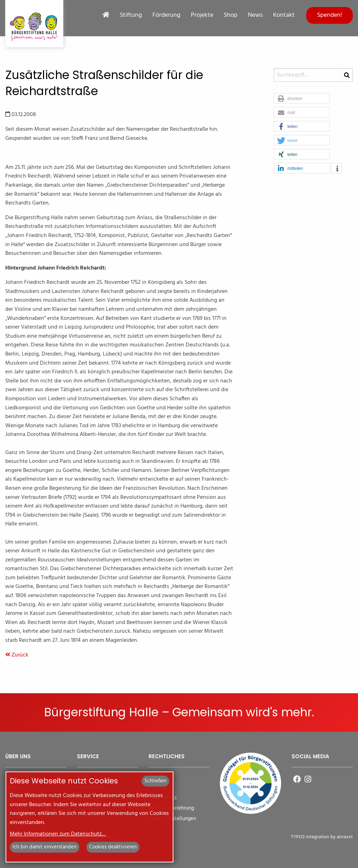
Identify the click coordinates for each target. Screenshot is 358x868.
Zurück (17, 655)
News (255, 15)
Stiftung (131, 15)
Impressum (161, 787)
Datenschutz (163, 798)
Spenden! (330, 15)
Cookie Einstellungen (172, 819)
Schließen (155, 781)
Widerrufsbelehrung (171, 808)
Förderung (166, 15)
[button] (302, 99)
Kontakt (284, 15)
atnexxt (345, 837)
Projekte (202, 15)
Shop (231, 15)
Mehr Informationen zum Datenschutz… (58, 834)
